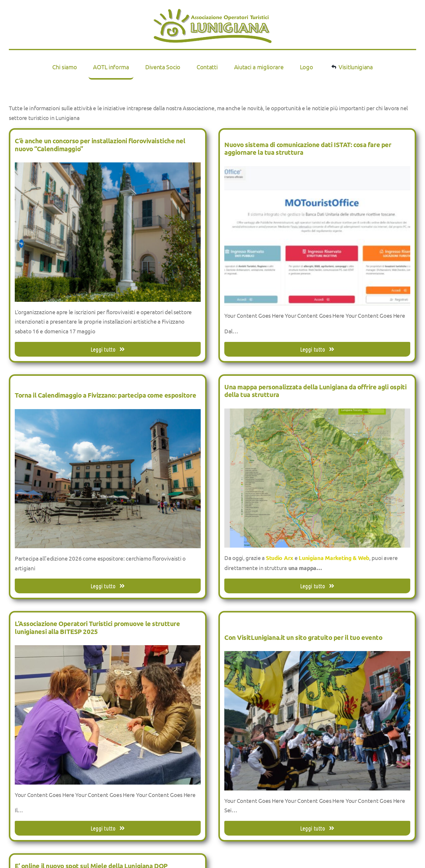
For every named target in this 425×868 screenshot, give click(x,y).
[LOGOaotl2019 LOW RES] (212, 11)
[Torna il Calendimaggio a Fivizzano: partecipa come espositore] (108, 414)
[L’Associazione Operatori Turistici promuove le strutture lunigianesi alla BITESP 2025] (108, 650)
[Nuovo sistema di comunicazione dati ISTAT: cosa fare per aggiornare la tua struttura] (317, 171)
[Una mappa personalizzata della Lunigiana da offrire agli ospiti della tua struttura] (317, 413)
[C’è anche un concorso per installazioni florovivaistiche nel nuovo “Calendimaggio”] (108, 167)
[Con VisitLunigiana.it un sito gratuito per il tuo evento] (317, 656)
